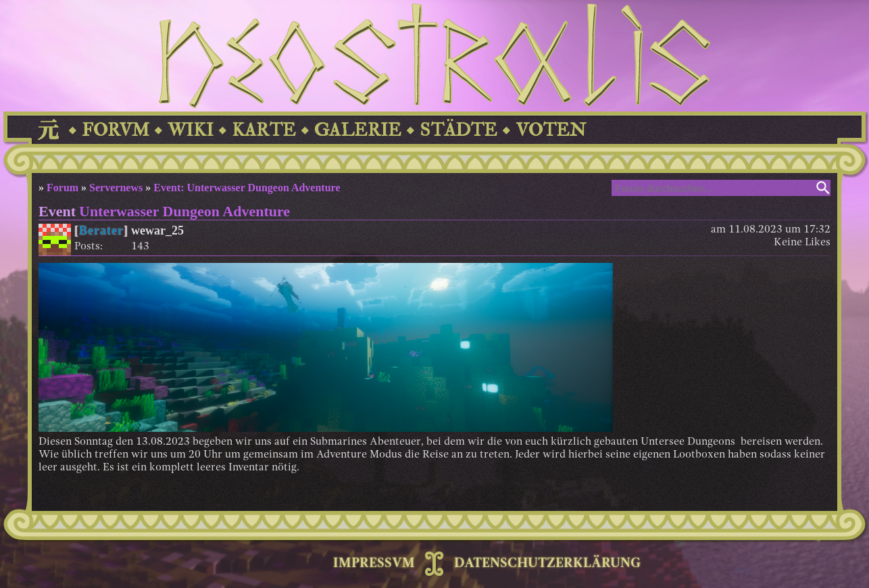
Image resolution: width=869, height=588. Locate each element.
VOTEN (551, 130)
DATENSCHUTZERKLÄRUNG (547, 564)
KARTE (264, 130)
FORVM (116, 130)
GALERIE (358, 130)
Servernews (116, 188)
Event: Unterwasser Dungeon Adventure (247, 188)
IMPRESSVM (374, 564)
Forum (63, 188)
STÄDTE (458, 130)
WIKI (191, 130)
